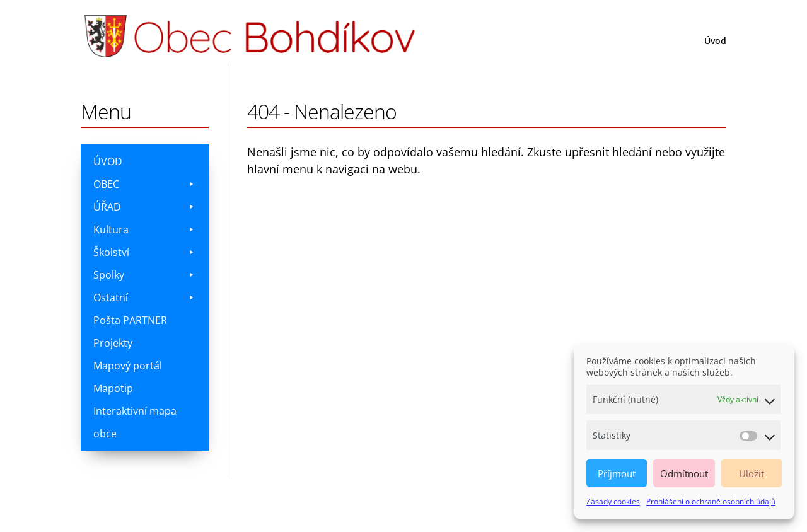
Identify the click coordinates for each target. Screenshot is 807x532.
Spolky (145, 275)
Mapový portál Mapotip (128, 377)
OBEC (145, 184)
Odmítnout (684, 473)
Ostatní (145, 298)
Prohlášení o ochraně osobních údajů (711, 501)
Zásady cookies (613, 501)
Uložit (752, 473)
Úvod (715, 42)
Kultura (145, 229)
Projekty (113, 343)
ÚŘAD (145, 207)
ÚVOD (108, 161)
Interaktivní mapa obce (135, 422)
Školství (145, 252)
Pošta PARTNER (130, 320)
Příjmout (617, 473)
